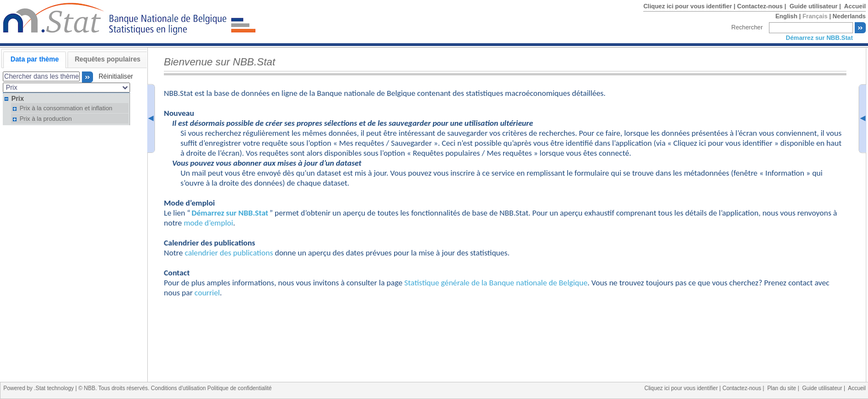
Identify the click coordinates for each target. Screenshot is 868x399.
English (787, 16)
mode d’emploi (208, 223)
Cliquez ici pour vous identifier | (690, 6)
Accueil (855, 6)
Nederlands (849, 16)
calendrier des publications (229, 253)
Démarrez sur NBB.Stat (820, 38)
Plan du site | (785, 388)
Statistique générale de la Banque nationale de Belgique (496, 283)
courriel (207, 293)
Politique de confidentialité (240, 388)
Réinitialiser (114, 77)
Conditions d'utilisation (179, 388)
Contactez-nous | (762, 6)
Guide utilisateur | (816, 6)
